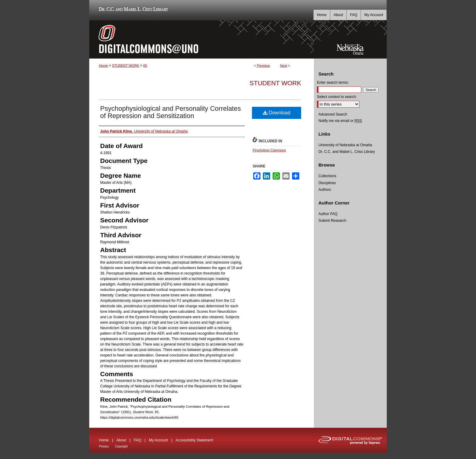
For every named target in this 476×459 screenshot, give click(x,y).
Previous (263, 66)
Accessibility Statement (194, 440)
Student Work (275, 83)
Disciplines (327, 183)
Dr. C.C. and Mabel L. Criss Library (133, 10)
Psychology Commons (269, 150)
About (121, 440)
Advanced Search (333, 114)
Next (284, 66)
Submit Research (332, 221)
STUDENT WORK (126, 66)
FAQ (138, 440)
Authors (325, 190)
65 (145, 66)
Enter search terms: (333, 83)
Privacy (104, 446)
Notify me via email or (340, 121)
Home (103, 66)
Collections (327, 176)
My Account (158, 440)
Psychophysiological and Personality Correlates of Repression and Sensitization (170, 112)
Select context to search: (337, 97)
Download (277, 113)
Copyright (121, 446)
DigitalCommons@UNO (202, 39)
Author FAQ (328, 214)
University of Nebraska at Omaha (345, 145)
